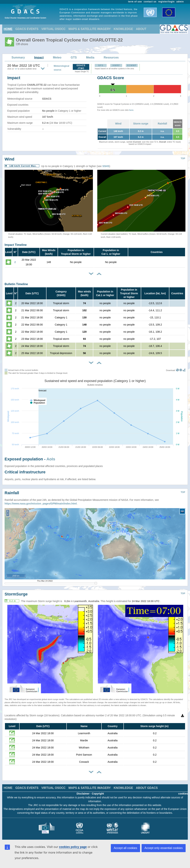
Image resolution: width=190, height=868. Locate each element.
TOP (183, 158)
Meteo (57, 57)
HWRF (116, 65)
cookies (183, 794)
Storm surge (141, 124)
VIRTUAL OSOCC (53, 29)
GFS (101, 65)
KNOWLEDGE (123, 29)
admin (180, 2)
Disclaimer (83, 794)
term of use (135, 2)
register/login (166, 2)
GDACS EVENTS (27, 29)
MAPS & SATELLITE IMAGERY (90, 29)
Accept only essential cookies (164, 848)
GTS (74, 57)
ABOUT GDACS (147, 788)
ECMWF (132, 65)
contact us (150, 2)
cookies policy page (73, 847)
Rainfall (162, 124)
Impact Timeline (16, 245)
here (131, 110)
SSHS (106, 166)
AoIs (51, 459)
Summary (18, 57)
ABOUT (141, 29)
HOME (8, 29)
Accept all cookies (125, 848)
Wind (118, 124)
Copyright (98, 794)
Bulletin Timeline (16, 284)
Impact (39, 57)
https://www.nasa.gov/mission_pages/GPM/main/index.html (41, 504)
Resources (111, 57)
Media (90, 57)
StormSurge (16, 594)
